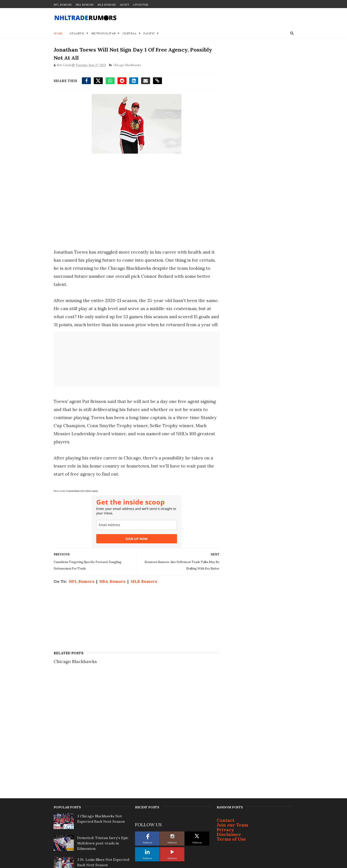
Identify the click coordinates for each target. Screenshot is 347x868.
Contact (226, 705)
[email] (135, 533)
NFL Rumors (63, 5)
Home (58, 34)
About (124, 5)
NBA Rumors (85, 5)
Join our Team (232, 710)
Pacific (149, 34)
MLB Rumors (107, 5)
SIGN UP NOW (135, 547)
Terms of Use (231, 724)
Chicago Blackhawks (127, 66)
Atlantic (77, 34)
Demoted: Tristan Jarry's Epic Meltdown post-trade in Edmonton (103, 728)
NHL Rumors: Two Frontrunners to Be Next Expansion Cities (99, 837)
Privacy (225, 714)
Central (130, 34)
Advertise (141, 5)
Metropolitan (104, 34)
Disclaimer (229, 719)
